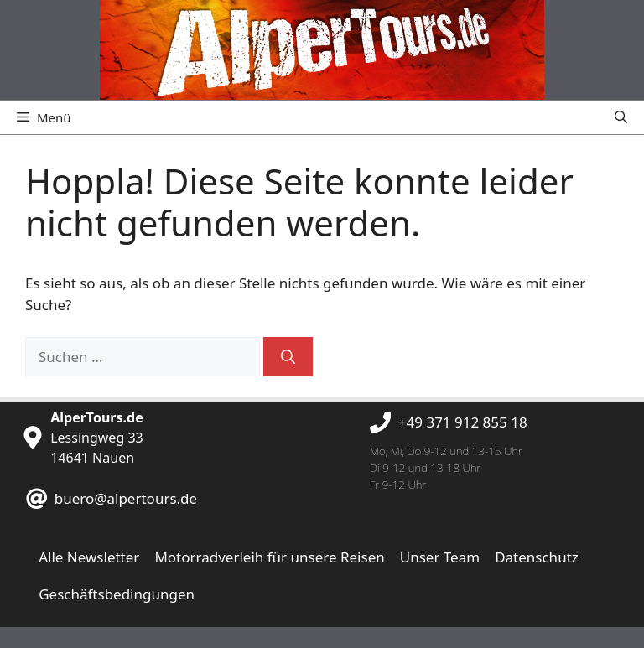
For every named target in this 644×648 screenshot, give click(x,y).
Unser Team (440, 557)
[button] (621, 117)
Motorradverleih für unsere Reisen (269, 557)
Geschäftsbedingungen (117, 594)
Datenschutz (537, 557)
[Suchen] (288, 357)
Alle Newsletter (89, 557)
